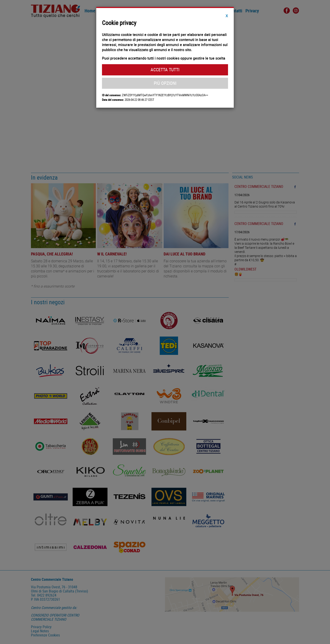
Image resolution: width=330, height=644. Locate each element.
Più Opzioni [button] (165, 83)
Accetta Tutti (165, 70)
